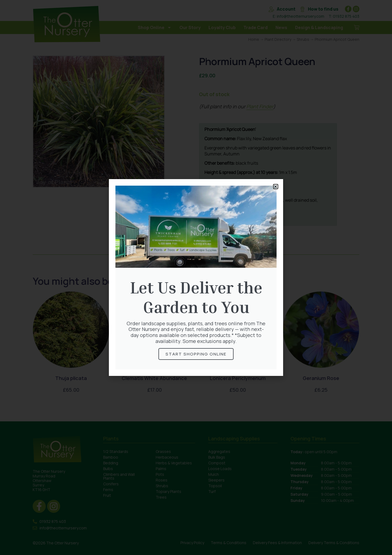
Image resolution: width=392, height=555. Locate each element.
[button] (276, 187)
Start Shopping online (196, 354)
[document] (196, 277)
